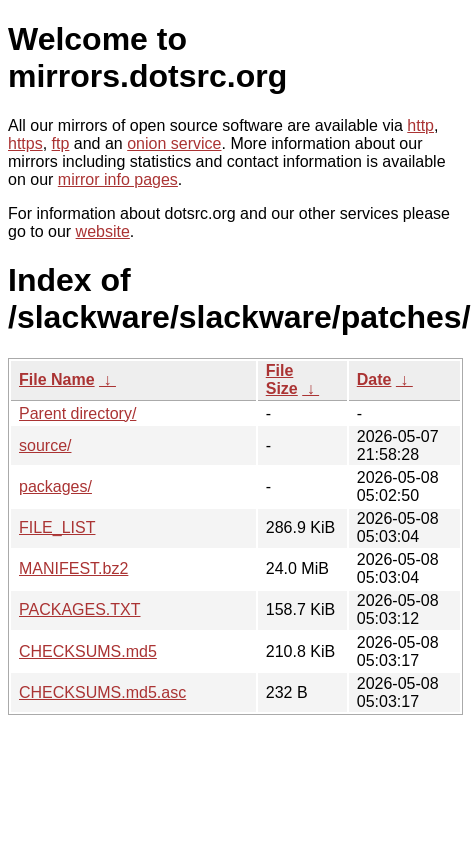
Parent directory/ (77, 413)
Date (374, 379)
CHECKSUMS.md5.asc (102, 692)
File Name (57, 379)
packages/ (55, 486)
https (25, 143)
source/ (45, 445)
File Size (282, 379)
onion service (174, 143)
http (420, 125)
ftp (61, 143)
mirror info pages (118, 179)
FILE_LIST (57, 527)
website (103, 231)
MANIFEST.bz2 (73, 568)
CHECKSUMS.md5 (88, 651)
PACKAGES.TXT (80, 609)
